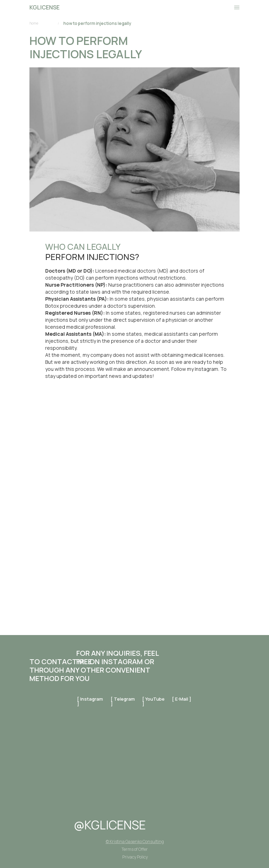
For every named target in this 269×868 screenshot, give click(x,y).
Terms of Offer (135, 849)
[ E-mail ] (182, 699)
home (34, 23)
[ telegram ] (123, 701)
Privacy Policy (135, 857)
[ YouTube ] (153, 701)
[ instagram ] (90, 701)
